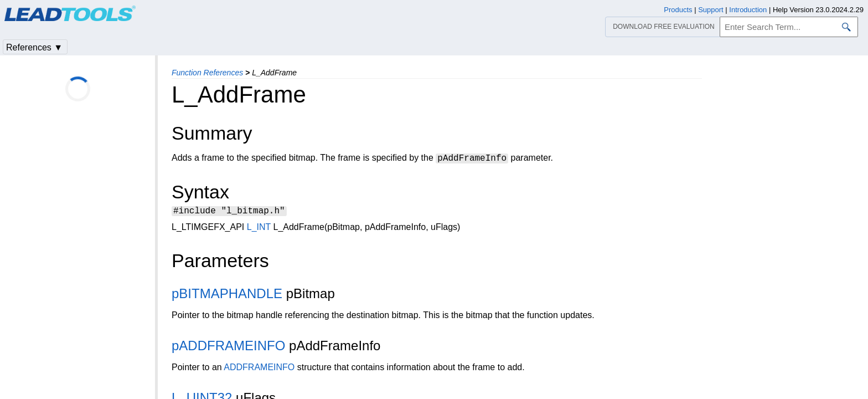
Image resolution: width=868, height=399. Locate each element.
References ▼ (34, 47)
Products (678, 10)
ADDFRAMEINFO (259, 369)
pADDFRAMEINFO (228, 347)
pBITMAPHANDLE (227, 295)
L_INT (259, 229)
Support (711, 10)
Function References (207, 73)
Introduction (748, 10)
